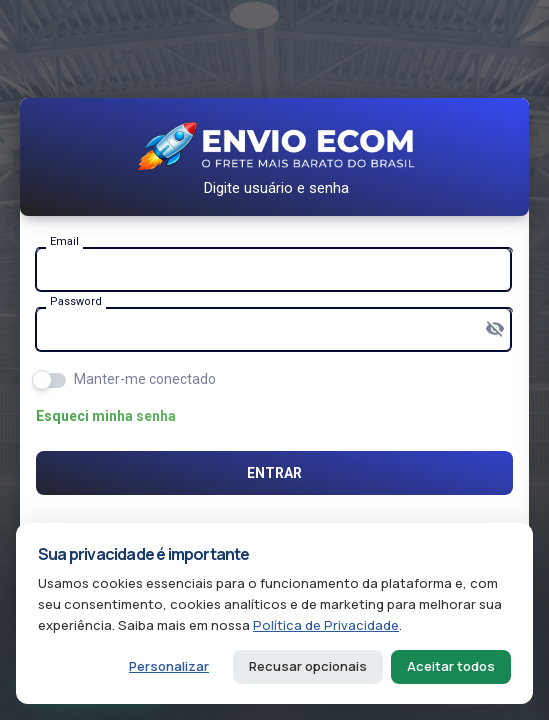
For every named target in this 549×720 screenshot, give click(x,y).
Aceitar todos (451, 666)
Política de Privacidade (326, 625)
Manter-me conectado (145, 379)
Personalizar (169, 666)
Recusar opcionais (308, 666)
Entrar (274, 473)
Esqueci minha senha (106, 416)
